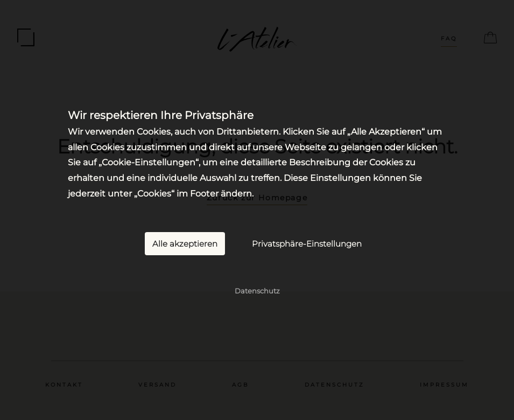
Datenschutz (257, 290)
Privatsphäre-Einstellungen (307, 243)
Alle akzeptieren (185, 243)
